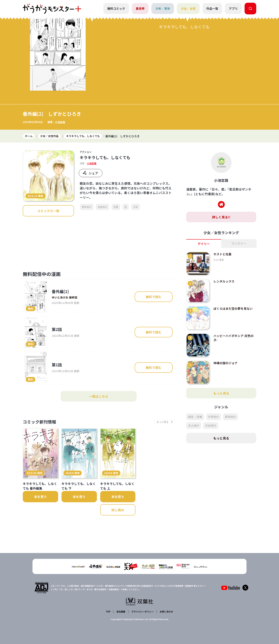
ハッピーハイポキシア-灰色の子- (233, 359)
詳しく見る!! (221, 238)
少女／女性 (188, 8)
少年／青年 (163, 8)
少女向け (211, 446)
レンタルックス (225, 302)
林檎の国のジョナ (226, 384)
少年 (136, 228)
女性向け (102, 228)
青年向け (87, 228)
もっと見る (221, 414)
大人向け (194, 446)
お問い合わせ (166, 612)
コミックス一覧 (48, 232)
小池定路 (60, 143)
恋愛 (116, 228)
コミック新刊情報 (42, 443)
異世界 (140, 8)
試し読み (118, 531)
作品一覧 (212, 8)
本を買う (40, 518)
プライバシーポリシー (142, 612)
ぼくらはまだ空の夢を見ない (234, 329)
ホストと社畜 (223, 275)
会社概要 (121, 612)
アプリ (233, 8)
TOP (109, 612)
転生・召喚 (195, 438)
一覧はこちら (99, 417)
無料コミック (116, 8)
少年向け (214, 438)
